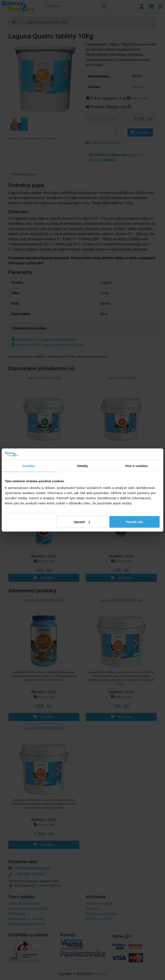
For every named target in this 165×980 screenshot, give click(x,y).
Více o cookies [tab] (136, 466)
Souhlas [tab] (29, 466)
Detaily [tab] (82, 466)
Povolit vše (134, 522)
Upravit (82, 522)
